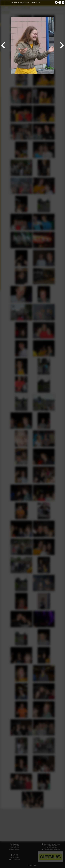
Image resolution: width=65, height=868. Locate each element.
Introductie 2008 (35, 2)
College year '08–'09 (23, 2)
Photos (14, 2)
